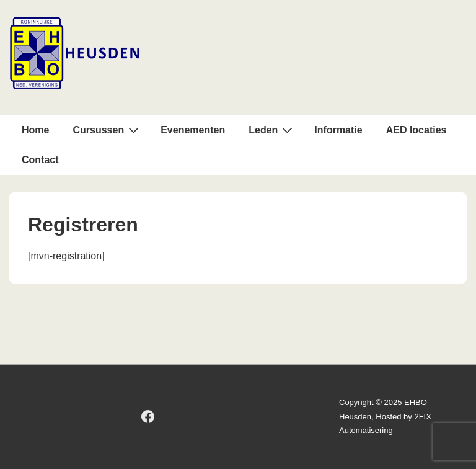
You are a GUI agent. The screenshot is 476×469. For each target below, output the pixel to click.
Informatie (338, 130)
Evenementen (193, 130)
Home (35, 130)
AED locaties (416, 130)
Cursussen (107, 130)
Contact (40, 160)
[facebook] (148, 417)
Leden (272, 130)
